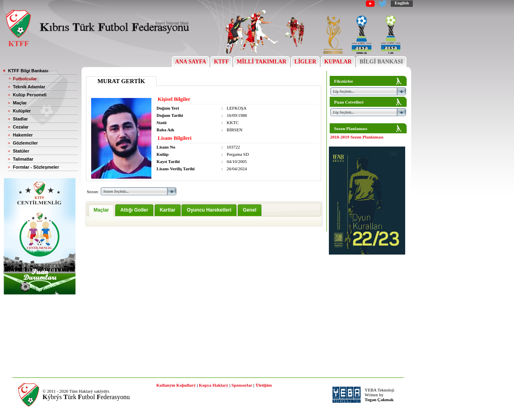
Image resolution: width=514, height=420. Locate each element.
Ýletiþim (264, 385)
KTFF (221, 62)
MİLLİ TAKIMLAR (262, 62)
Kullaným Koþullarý (176, 385)
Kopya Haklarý (213, 385)
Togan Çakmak (379, 400)
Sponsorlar (242, 385)
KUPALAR (338, 62)
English (402, 3)
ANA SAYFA (191, 62)
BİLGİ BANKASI (381, 62)
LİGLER (305, 62)
